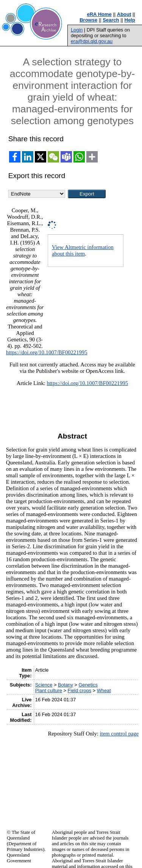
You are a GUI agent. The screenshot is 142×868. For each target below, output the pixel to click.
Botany (66, 685)
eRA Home (99, 14)
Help (130, 20)
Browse (88, 20)
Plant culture (49, 690)
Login (77, 30)
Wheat (104, 690)
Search (111, 20)
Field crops (80, 690)
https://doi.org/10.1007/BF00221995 (47, 352)
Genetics (88, 685)
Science (44, 685)
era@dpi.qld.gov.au (92, 41)
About (124, 14)
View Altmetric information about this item (83, 250)
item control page (119, 734)
